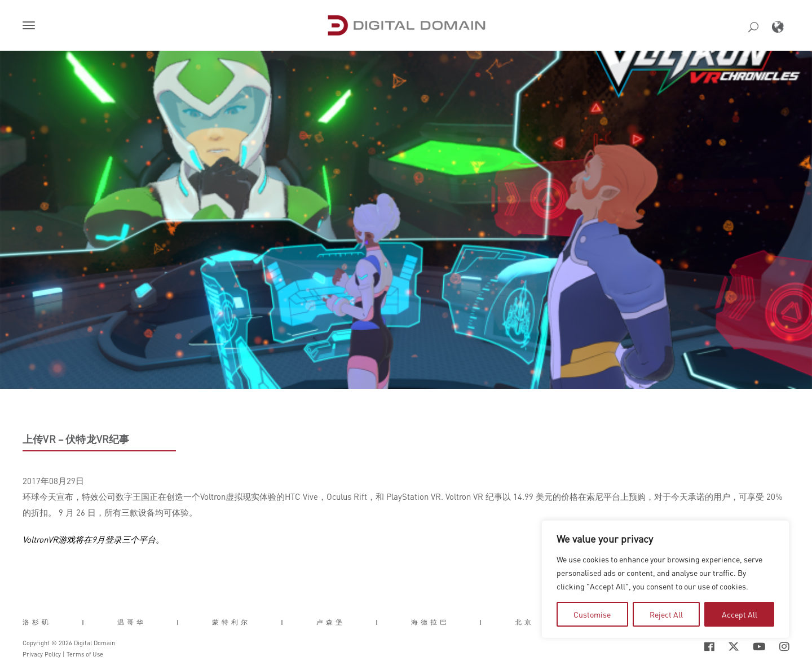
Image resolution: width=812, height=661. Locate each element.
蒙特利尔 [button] (231, 622)
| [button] (84, 622)
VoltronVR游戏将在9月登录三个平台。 (93, 539)
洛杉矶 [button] (37, 622)
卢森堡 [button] (331, 622)
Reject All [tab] (666, 614)
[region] (665, 579)
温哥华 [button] (132, 622)
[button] (31, 26)
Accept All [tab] (740, 614)
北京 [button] (524, 622)
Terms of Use (85, 654)
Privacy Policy (42, 654)
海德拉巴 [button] (430, 622)
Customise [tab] (592, 614)
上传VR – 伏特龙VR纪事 (76, 439)
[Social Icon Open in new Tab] (709, 647)
